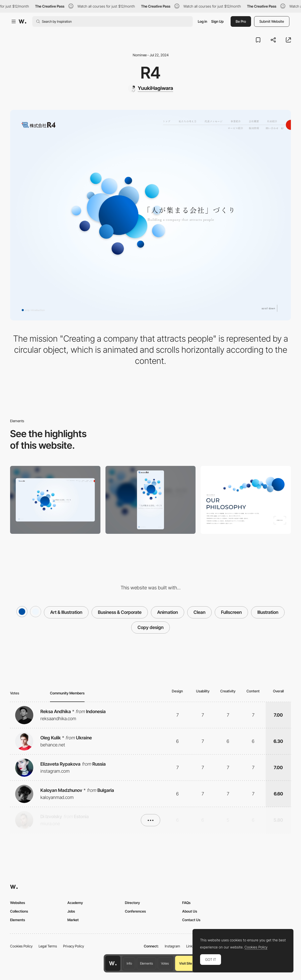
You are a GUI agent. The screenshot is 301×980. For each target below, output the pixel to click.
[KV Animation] (246, 500)
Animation (168, 612)
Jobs (71, 911)
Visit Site (186, 963)
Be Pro (241, 21)
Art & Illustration (66, 612)
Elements (146, 963)
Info (129, 963)
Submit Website (272, 21)
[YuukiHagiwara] (150, 88)
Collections (19, 911)
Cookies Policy (21, 946)
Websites (18, 903)
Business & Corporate (120, 612)
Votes (165, 963)
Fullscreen (231, 612)
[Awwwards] (22, 21)
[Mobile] (151, 500)
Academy (75, 903)
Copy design (150, 627)
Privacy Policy (74, 946)
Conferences (135, 911)
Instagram (172, 946)
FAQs (186, 903)
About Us (190, 911)
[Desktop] (55, 500)
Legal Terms (48, 946)
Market (73, 920)
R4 (150, 73)
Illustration (268, 612)
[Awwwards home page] (113, 963)
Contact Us (191, 920)
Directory (132, 903)
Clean (199, 612)
